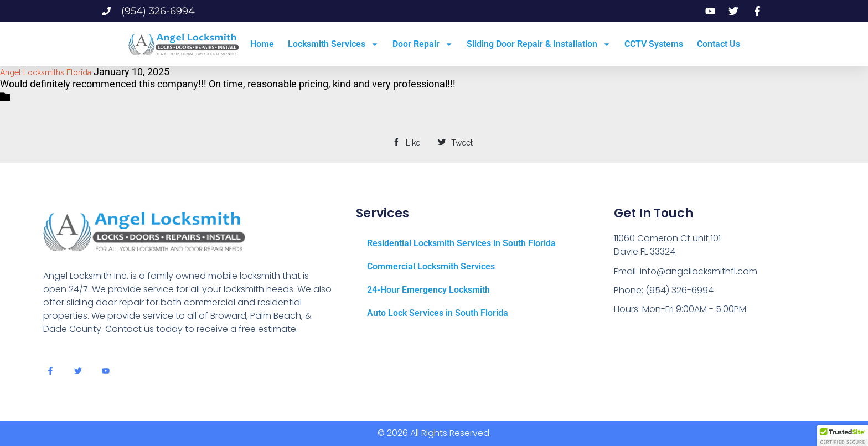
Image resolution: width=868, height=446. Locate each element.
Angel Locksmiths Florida (46, 72)
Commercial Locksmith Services (431, 266)
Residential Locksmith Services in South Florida (461, 243)
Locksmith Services (333, 44)
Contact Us (719, 44)
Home (262, 44)
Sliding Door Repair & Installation (539, 44)
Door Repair (423, 44)
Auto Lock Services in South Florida (438, 313)
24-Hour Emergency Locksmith (428, 290)
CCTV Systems (654, 44)
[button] (843, 435)
